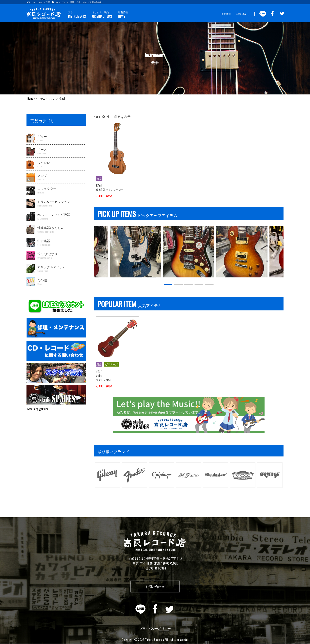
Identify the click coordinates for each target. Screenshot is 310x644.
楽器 (77, 15)
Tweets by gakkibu (37, 409)
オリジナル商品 (102, 15)
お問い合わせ (243, 14)
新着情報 (123, 15)
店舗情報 (226, 14)
